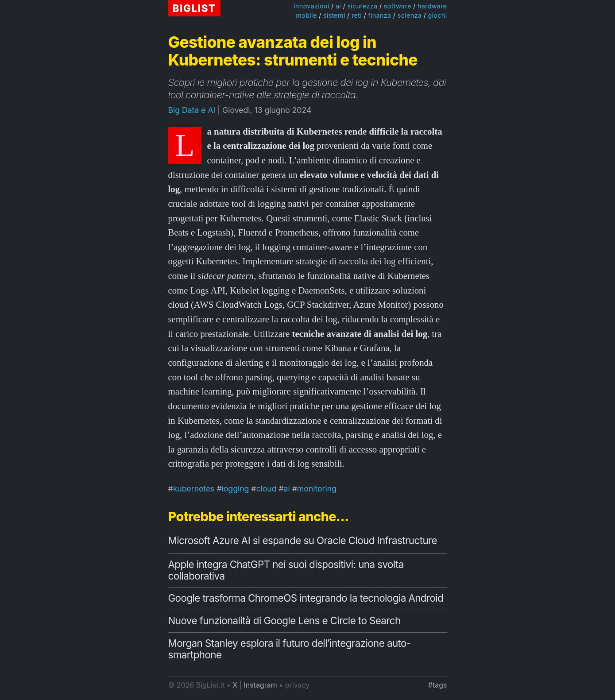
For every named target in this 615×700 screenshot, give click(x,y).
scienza (410, 15)
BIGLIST (194, 8)
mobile (306, 15)
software (398, 6)
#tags (438, 685)
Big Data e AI (192, 110)
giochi (437, 15)
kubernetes (194, 489)
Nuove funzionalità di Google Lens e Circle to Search (284, 621)
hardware (432, 6)
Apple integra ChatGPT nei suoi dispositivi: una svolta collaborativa (286, 570)
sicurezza (362, 6)
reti (357, 15)
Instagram (260, 685)
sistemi (334, 15)
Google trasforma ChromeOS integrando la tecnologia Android (306, 598)
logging (236, 489)
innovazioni (311, 6)
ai (338, 6)
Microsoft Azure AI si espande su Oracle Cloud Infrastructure (303, 540)
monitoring (317, 489)
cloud (266, 489)
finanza (379, 15)
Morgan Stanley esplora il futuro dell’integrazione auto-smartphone (290, 649)
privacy (298, 685)
